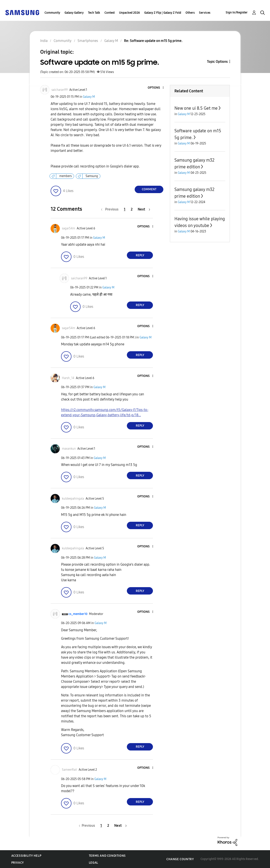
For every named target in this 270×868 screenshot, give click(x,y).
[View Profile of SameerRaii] (70, 770)
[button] (156, 88)
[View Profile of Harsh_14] (68, 378)
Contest (110, 13)
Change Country (180, 859)
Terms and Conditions (107, 856)
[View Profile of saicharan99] (60, 90)
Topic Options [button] (217, 62)
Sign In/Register (237, 12)
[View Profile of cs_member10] (78, 614)
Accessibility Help (26, 856)
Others (190, 13)
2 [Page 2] (132, 209)
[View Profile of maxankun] (69, 449)
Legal (94, 863)
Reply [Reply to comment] (140, 255)
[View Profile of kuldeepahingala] (73, 499)
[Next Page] (144, 209)
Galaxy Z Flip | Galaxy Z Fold (163, 13)
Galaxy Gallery (74, 13)
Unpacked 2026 (129, 13)
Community (52, 13)
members (65, 176)
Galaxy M (89, 97)
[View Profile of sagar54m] (69, 228)
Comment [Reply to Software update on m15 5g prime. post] (149, 189)
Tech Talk (94, 13)
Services (205, 13)
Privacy (18, 863)
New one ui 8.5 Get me (196, 108)
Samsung (92, 176)
